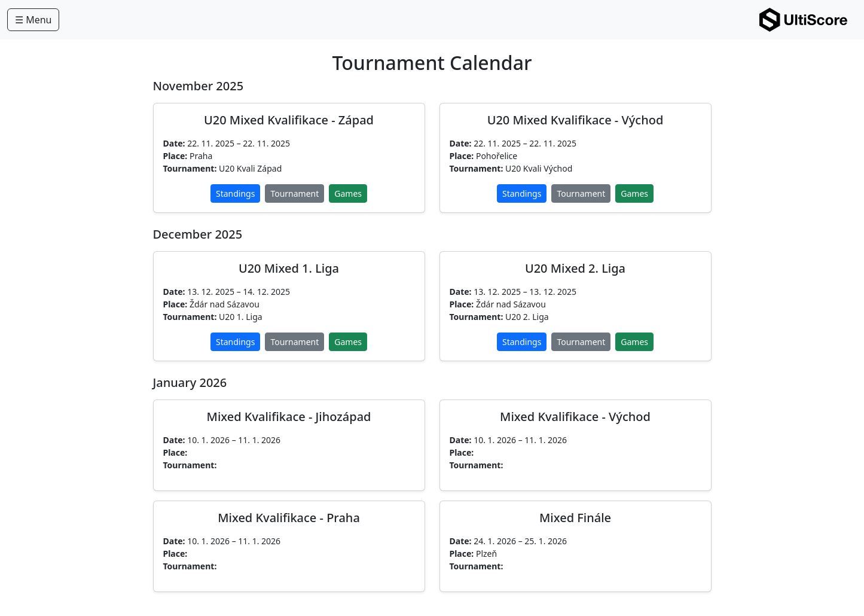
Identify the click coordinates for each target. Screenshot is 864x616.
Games (348, 193)
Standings (235, 193)
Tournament (294, 193)
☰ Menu (33, 20)
